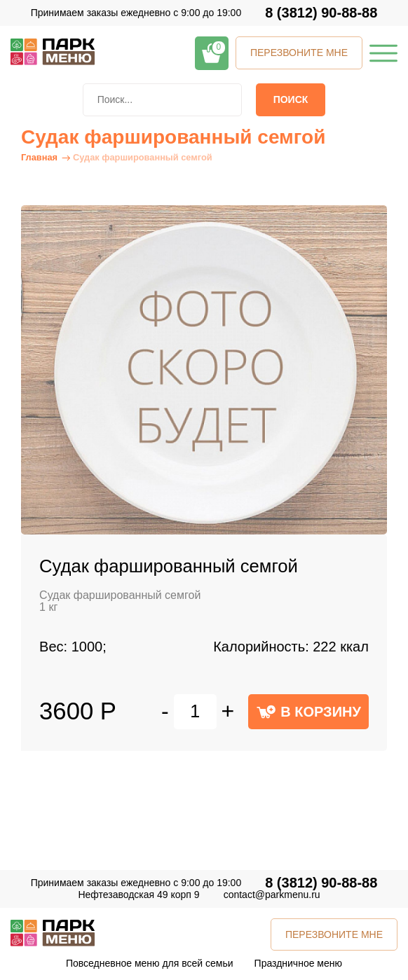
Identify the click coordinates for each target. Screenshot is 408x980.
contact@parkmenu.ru (272, 895)
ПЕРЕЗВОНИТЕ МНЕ (299, 53)
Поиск (291, 99)
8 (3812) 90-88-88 (321, 13)
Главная (39, 157)
